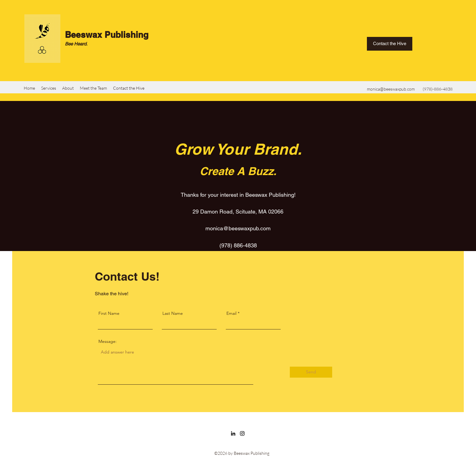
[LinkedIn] (233, 433)
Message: (108, 341)
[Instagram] (242, 433)
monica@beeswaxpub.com (391, 89)
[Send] (311, 372)
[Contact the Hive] (390, 44)
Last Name (173, 313)
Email (231, 313)
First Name (109, 313)
